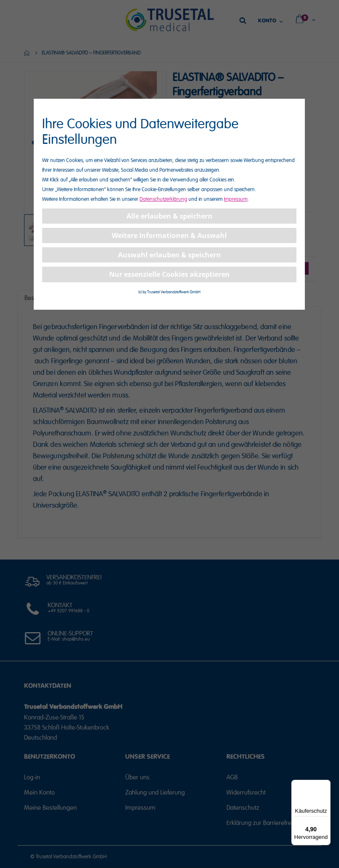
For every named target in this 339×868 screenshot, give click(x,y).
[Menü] (326, 785)
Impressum (236, 199)
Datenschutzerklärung (163, 199)
